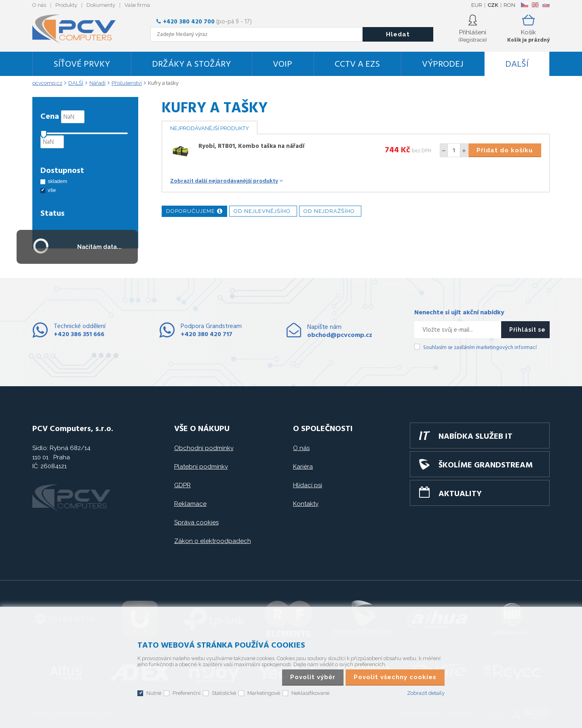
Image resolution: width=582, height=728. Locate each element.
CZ (524, 5)
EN (535, 5)
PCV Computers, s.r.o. (79, 29)
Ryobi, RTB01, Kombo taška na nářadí (251, 146)
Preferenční (187, 693)
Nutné (154, 693)
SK (546, 5)
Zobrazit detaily (426, 693)
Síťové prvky (82, 64)
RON (509, 5)
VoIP (283, 64)
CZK (493, 5)
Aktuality (460, 494)
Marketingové (264, 693)
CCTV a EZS (357, 64)
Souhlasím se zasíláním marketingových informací (480, 348)
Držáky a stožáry (191, 64)
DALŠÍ (517, 64)
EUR (477, 5)
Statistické (224, 693)
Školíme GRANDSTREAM (486, 465)
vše (52, 190)
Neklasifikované (310, 693)
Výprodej (443, 64)
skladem (57, 181)
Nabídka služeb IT (476, 437)
